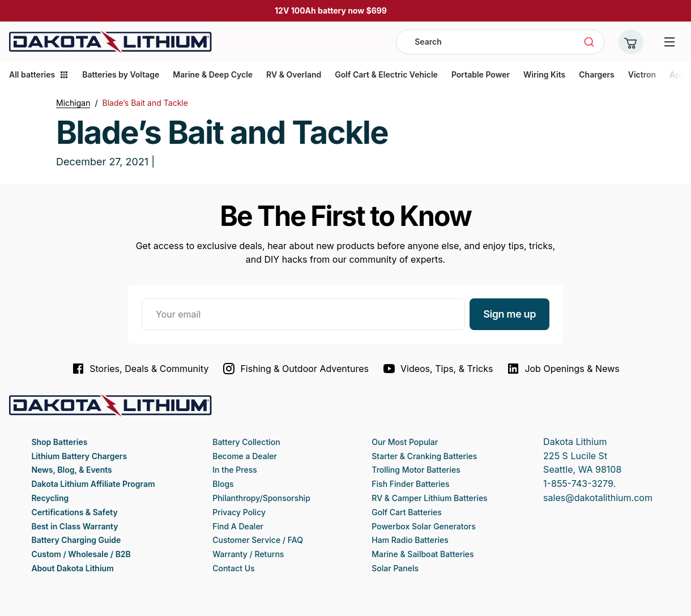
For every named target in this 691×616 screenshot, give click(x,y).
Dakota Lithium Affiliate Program (93, 484)
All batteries (39, 74)
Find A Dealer (238, 526)
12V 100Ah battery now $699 (331, 10)
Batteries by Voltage (121, 74)
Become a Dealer (245, 456)
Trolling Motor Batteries (416, 470)
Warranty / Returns (248, 554)
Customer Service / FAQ (258, 540)
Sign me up (509, 314)
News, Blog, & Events (71, 470)
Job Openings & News (563, 369)
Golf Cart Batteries (406, 512)
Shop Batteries (59, 442)
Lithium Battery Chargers (79, 456)
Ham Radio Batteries (410, 540)
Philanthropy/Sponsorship (261, 498)
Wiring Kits (544, 74)
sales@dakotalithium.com (598, 498)
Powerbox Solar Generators (424, 526)
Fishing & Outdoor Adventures (295, 369)
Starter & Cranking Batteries (424, 456)
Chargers (596, 74)
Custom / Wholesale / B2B (81, 554)
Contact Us (233, 568)
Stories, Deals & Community (140, 369)
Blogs (223, 484)
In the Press (235, 470)
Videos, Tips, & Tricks (438, 369)
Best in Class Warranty (74, 526)
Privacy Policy (239, 512)
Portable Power (481, 74)
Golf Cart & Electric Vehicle (386, 74)
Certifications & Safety (74, 512)
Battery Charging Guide (76, 540)
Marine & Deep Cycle (213, 74)
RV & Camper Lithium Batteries (429, 498)
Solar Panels (395, 568)
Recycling (50, 498)
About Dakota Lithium (72, 568)
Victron (642, 74)
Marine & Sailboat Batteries (423, 554)
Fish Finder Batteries (410, 484)
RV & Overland (294, 74)
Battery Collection (246, 442)
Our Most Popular (405, 442)
